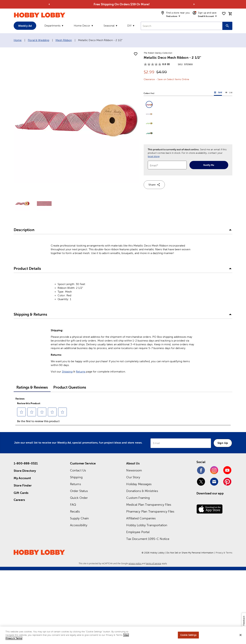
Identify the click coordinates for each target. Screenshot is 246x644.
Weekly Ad (25, 26)
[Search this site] (227, 26)
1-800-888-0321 (26, 463)
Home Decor (82, 26)
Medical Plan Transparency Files (149, 505)
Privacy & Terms (224, 553)
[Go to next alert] (194, 4)
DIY (129, 26)
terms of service (153, 563)
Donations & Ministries (142, 491)
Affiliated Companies (141, 518)
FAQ (73, 505)
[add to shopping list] (136, 54)
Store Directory (25, 471)
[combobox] (182, 26)
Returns (81, 372)
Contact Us (78, 470)
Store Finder (23, 485)
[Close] (241, 635)
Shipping (67, 372)
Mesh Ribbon (64, 40)
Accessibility (79, 525)
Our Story (133, 477)
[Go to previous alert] (49, 4)
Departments (52, 26)
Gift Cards (21, 493)
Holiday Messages (139, 484)
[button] (149, 104)
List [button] (229, 93)
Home (18, 40)
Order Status (79, 491)
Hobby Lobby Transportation (147, 525)
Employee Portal (138, 532)
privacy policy (135, 563)
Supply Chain (80, 518)
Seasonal (109, 26)
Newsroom (134, 470)
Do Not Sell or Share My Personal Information (190, 553)
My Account (22, 478)
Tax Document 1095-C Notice (148, 539)
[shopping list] (224, 14)
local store (154, 156)
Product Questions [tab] (70, 387)
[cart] (230, 14)
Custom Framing (138, 498)
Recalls (75, 511)
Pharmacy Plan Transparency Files (150, 511)
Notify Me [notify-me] (209, 165)
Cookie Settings (188, 635)
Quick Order (79, 498)
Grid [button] (218, 93)
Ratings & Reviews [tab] (32, 387)
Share (154, 185)
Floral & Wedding (39, 40)
